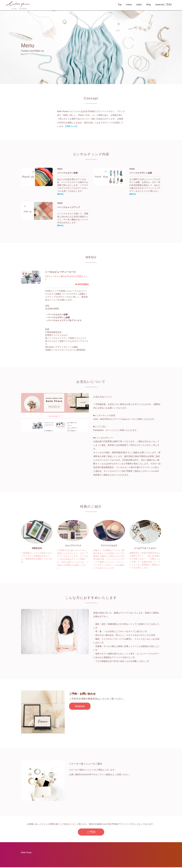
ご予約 (91, 832)
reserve (81, 707)
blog (146, 4)
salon (137, 4)
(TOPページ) (71, 126)
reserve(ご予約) (161, 4)
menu (127, 4)
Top (117, 4)
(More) (60, 194)
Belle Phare (26, 853)
